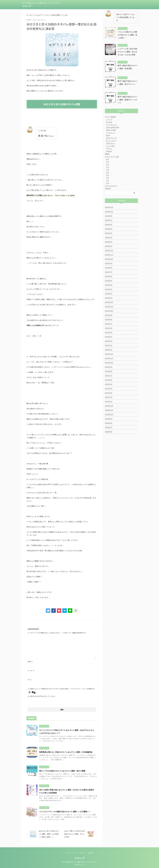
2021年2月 (109, 397)
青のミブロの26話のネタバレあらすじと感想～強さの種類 (62, 771)
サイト (30, 680)
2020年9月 (109, 419)
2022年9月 (109, 315)
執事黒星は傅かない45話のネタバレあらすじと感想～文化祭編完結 (66, 752)
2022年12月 (109, 302)
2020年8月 (109, 423)
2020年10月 (109, 414)
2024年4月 (109, 233)
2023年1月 (109, 298)
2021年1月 (109, 401)
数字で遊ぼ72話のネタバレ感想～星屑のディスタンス (127, 100)
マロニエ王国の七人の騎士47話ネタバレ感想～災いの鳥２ (127, 35)
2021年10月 (109, 363)
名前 (30, 662)
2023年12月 (109, 250)
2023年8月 (109, 268)
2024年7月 (109, 220)
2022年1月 (109, 350)
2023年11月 (109, 255)
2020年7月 (109, 427)
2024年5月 (109, 229)
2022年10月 (109, 311)
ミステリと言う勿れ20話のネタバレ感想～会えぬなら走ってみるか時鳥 (127, 52)
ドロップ (26, 6)
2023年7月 (109, 272)
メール (31, 671)
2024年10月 (109, 212)
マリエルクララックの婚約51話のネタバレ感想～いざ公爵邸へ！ (65, 812)
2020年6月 (109, 432)
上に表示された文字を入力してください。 (42, 696)
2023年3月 (109, 289)
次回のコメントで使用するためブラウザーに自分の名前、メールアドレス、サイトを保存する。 (63, 689)
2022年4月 (109, 337)
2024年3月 (109, 237)
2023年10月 (109, 259)
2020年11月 (109, 410)
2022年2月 (109, 345)
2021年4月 (109, 389)
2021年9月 (109, 367)
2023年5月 (109, 281)
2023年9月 (109, 263)
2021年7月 (109, 376)
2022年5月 (109, 332)
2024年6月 (109, 225)
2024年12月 (109, 207)
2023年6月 (109, 276)
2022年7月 (109, 324)
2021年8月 (109, 371)
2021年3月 (109, 393)
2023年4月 (109, 285)
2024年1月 (109, 246)
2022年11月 (109, 307)
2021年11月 (109, 358)
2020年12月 (109, 406)
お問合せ (91, 853)
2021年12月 (109, 354)
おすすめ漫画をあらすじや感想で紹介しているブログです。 (79, 862)
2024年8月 (109, 216)
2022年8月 (109, 319)
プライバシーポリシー (79, 853)
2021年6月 (109, 380)
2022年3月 (109, 341)
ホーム (67, 853)
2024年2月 (109, 242)
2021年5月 (109, 384)
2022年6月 (109, 328)
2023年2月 (109, 294)
